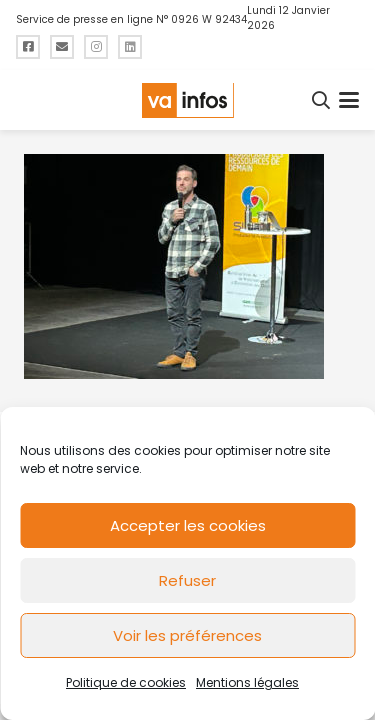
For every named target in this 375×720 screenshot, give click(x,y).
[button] (322, 100)
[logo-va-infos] (187, 100)
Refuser (187, 580)
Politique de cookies (126, 682)
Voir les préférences (187, 635)
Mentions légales (247, 682)
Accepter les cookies (188, 525)
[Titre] (28, 47)
